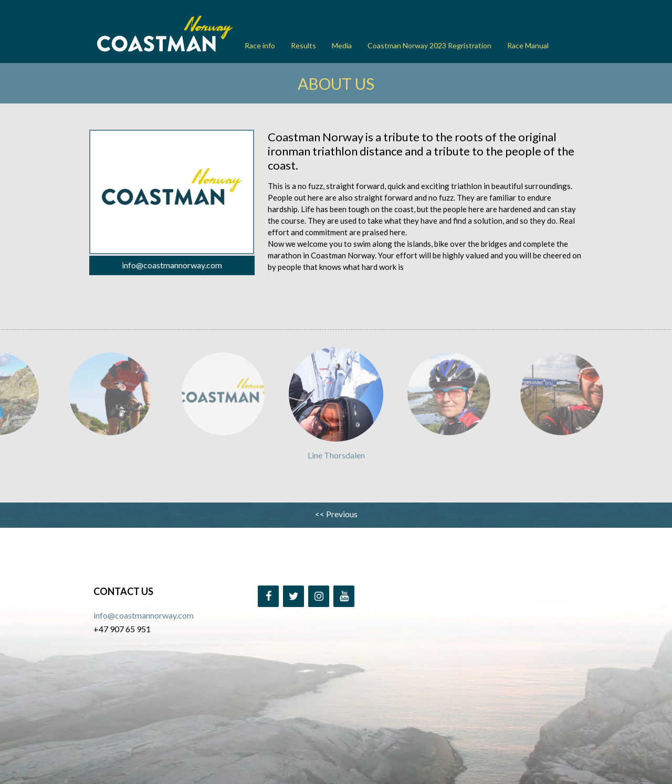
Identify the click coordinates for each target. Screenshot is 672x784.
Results (303, 45)
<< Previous (336, 514)
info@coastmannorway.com (172, 265)
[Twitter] (293, 596)
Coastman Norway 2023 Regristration (429, 45)
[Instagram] (319, 596)
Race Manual (528, 45)
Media (342, 45)
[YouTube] (344, 596)
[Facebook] (268, 596)
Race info (260, 45)
